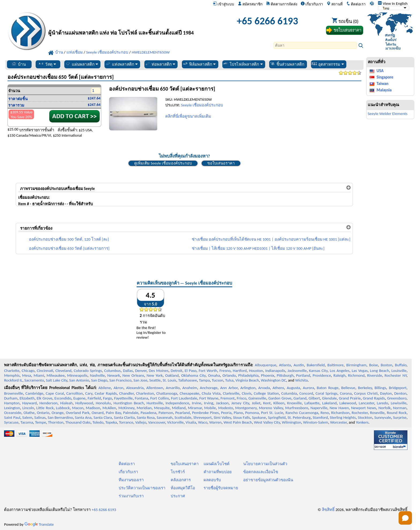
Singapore (385, 77)
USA (380, 71)
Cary (89, 393)
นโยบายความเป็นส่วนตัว (265, 464)
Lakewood (348, 403)
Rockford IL (13, 380)
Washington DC (273, 380)
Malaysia (384, 90)
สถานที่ (335, 4)
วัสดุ (47, 64)
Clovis (247, 393)
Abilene (105, 388)
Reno (325, 413)
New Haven (339, 408)
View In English (393, 3)
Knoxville (295, 403)
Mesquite (162, 408)
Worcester (338, 422)
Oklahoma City (193, 375)
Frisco (242, 398)
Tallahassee (187, 380)
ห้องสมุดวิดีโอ (183, 488)
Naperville (319, 408)
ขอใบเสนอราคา (221, 163)
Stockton (365, 417)
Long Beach (380, 371)
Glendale (329, 398)
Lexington (12, 408)
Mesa (27, 375)
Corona (346, 393)
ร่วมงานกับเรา (131, 496)
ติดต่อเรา (356, 4)
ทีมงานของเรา (131, 480)
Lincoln (28, 408)
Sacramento (34, 380)
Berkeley (365, 388)
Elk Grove (45, 398)
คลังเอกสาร (181, 480)
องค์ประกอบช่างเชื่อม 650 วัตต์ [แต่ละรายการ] (69, 248)
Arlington (248, 388)
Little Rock (45, 408)
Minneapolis (77, 375)
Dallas (128, 371)
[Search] (315, 45)
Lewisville (399, 403)
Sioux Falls (241, 417)
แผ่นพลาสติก (81, 64)
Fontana (141, 398)
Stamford (320, 417)
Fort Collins (160, 398)
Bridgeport (398, 388)
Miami (39, 375)
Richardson (340, 413)
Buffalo (401, 365)
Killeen (279, 403)
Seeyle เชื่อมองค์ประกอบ (202, 105)
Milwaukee (56, 375)
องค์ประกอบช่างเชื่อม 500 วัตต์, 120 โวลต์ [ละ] (69, 239)
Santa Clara (103, 417)
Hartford (240, 371)
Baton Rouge (328, 388)
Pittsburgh (285, 375)
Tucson (218, 380)
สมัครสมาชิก (250, 4)
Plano (238, 413)
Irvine (196, 403)
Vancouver (157, 422)
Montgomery (246, 408)
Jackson (222, 403)
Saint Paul (12, 417)
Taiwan (382, 84)
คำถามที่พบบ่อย (218, 472)
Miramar (195, 408)
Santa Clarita (124, 417)
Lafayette (312, 403)
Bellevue (348, 388)
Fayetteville (123, 398)
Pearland (182, 413)
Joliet (256, 403)
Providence (322, 375)
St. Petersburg (299, 417)
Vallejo (141, 422)
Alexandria (135, 388)
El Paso (190, 371)
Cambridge (34, 393)
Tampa (204, 380)
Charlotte (12, 371)
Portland (303, 375)
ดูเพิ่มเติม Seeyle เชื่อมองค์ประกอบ (163, 163)
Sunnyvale (383, 417)
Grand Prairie (350, 398)
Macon (78, 408)
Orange (57, 413)
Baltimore (335, 365)
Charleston (145, 393)
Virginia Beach (247, 380)
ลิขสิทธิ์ (328, 510)
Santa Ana (83, 417)
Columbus (112, 371)
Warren (215, 422)
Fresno (225, 371)
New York (155, 375)
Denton (400, 393)
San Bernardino (60, 417)
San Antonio (79, 380)
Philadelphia (248, 375)
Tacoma (27, 422)
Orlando (229, 375)
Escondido (63, 398)
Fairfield (94, 398)
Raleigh (340, 375)
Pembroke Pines (205, 413)
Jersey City (240, 403)
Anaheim (190, 388)
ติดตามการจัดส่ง (282, 4)
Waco (203, 422)
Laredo (382, 403)
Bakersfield (316, 365)
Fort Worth (208, 371)
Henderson (48, 403)
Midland (179, 408)
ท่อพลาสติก (160, 64)
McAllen (109, 408)
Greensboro (397, 398)
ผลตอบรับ (212, 480)
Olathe (29, 413)
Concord (306, 393)
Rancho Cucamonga (302, 413)
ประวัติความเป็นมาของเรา (142, 488)
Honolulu (103, 403)
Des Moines (158, 371)
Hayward (29, 403)
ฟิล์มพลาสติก (199, 64)
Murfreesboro (297, 408)
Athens (278, 388)
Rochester (360, 413)
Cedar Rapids (106, 393)
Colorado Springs (88, 371)
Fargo (107, 398)
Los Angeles (340, 371)
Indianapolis (275, 371)
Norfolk (385, 408)
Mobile (210, 408)
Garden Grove (280, 398)
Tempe (41, 422)
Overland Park (78, 413)
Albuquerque (265, 365)
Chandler (126, 393)
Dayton (386, 393)
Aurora (308, 388)
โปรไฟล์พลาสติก (243, 64)
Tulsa (229, 380)
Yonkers (362, 422)
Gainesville (257, 398)
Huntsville (155, 403)
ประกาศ (178, 496)
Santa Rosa (146, 417)
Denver (141, 371)
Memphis (12, 375)
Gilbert (314, 398)
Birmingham (356, 365)
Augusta (294, 388)
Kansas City (318, 371)
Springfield (277, 417)
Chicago (28, 371)
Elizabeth (27, 398)
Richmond (356, 375)
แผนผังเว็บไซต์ (217, 464)
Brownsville (14, 393)
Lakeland (329, 403)
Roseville (377, 413)
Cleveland (63, 371)
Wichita (301, 380)
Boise (374, 365)
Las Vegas (360, 371)
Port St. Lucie (272, 413)
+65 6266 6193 (267, 21)
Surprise (400, 417)
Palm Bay (113, 413)
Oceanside (13, 413)
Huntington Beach (129, 403)
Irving (209, 403)
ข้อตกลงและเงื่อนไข (261, 472)
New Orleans (133, 375)
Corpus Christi (366, 393)
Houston (256, 371)
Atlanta (285, 365)
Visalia (191, 422)
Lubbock (63, 408)
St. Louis (169, 380)
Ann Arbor (229, 388)
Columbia (289, 393)
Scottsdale (183, 417)
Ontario (43, 413)
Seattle (155, 380)
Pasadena (149, 413)
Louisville (399, 371)
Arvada (264, 388)
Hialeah (67, 403)
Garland (300, 398)
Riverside (374, 375)
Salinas (40, 417)
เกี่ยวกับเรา (312, 4)
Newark (113, 375)
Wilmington (291, 422)
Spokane (259, 417)
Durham (11, 398)
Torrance (126, 422)
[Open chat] (405, 518)
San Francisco (120, 380)
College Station (266, 393)
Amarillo (173, 388)
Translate (39, 524)
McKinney (126, 408)
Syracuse (11, 422)
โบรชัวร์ (178, 472)
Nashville (97, 375)
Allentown (155, 388)
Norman (400, 408)
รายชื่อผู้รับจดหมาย (221, 488)
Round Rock (397, 413)
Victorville (175, 422)
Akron (119, 388)
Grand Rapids (374, 398)
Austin (299, 365)
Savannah (165, 417)
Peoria (226, 413)
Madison (93, 408)
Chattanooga (167, 393)
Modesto (225, 408)
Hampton (12, 403)
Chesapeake (189, 393)
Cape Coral (55, 393)
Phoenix (267, 375)
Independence (177, 403)
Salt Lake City (57, 380)
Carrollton (75, 393)
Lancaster (366, 403)
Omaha (214, 375)
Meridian (144, 408)
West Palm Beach (238, 422)
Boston (386, 365)
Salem (27, 417)
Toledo (98, 422)
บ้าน (18, 64)
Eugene (80, 398)
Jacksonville (297, 371)
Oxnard (98, 413)
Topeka (111, 422)
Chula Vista (211, 393)
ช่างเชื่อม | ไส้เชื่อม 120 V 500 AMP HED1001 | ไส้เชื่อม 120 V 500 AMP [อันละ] (258, 248)
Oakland (172, 375)
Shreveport (202, 417)
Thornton (56, 422)
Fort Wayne (209, 398)
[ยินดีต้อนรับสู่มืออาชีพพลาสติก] (129, 22)
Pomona (252, 413)
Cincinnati (45, 371)
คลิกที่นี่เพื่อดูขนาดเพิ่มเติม (188, 116)
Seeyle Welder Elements (388, 114)
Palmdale (131, 413)
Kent (267, 403)
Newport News (364, 408)
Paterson (166, 413)
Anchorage (209, 388)
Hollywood (84, 403)
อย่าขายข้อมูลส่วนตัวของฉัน (268, 480)
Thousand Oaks (78, 422)
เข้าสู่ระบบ (224, 4)
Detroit (177, 371)
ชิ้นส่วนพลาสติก (287, 64)
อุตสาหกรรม (327, 64)
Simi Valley (222, 417)
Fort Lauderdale (184, 398)
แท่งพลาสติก (121, 64)
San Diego (99, 380)
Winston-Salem (316, 422)
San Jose (140, 380)
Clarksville (231, 393)
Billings (380, 388)
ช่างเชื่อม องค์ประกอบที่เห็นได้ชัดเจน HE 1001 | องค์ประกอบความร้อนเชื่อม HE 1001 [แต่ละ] (271, 239)
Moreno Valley (271, 408)
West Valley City (267, 422)
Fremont (228, 398)
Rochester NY (396, 375)
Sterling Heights (343, 417)
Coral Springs (327, 393)
